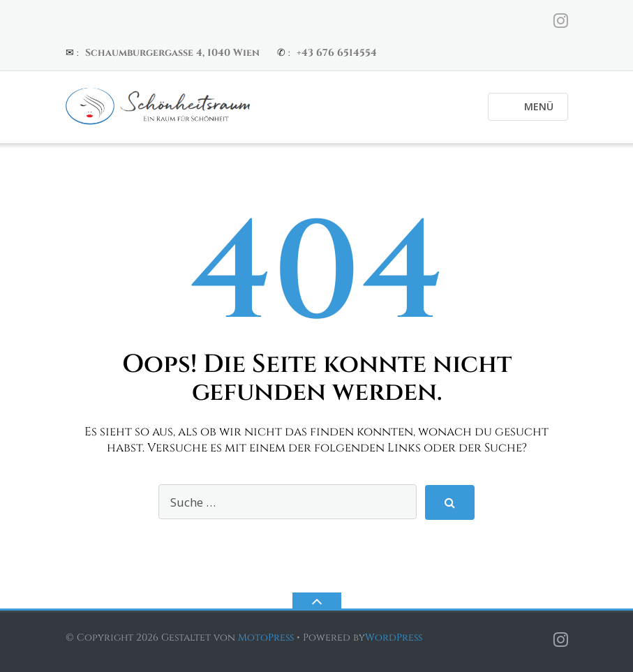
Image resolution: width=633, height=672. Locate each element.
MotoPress (266, 637)
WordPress (394, 637)
